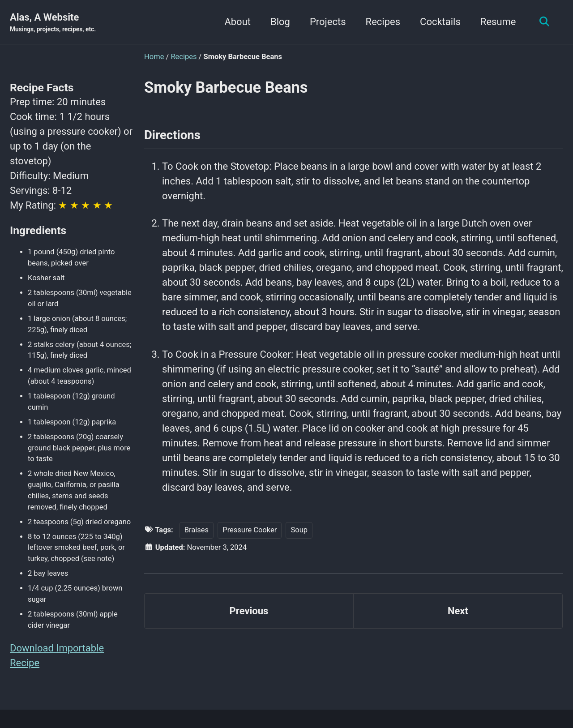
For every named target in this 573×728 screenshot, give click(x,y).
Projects (328, 22)
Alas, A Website (53, 23)
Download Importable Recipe (57, 655)
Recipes (383, 22)
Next (458, 611)
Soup (299, 530)
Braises (197, 530)
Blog (280, 22)
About (237, 22)
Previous (249, 611)
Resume (498, 22)
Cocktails (440, 22)
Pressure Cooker (250, 530)
